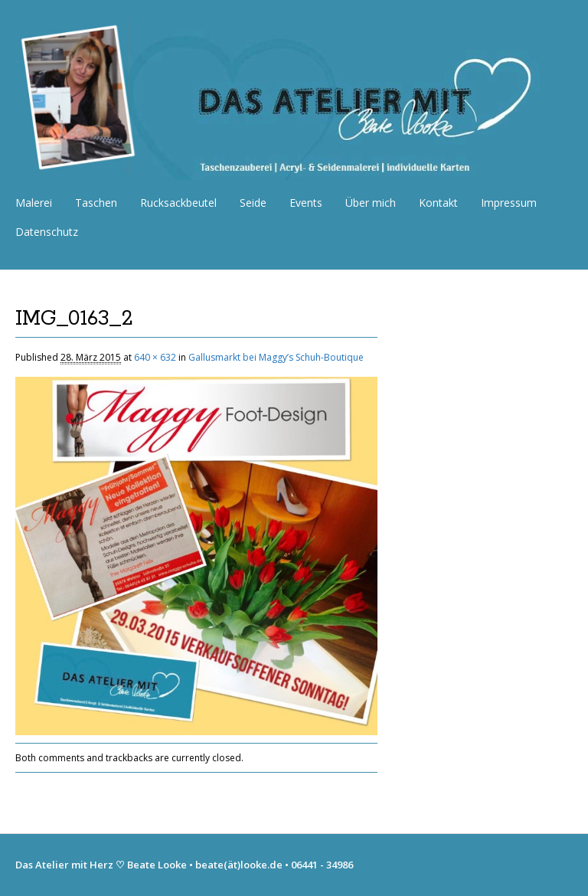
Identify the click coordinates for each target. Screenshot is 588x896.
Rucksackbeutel (178, 203)
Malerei (34, 203)
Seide (253, 203)
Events (306, 203)
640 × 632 (155, 357)
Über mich (371, 203)
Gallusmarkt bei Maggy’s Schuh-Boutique (276, 357)
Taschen (96, 203)
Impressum (509, 203)
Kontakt (438, 203)
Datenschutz (47, 232)
